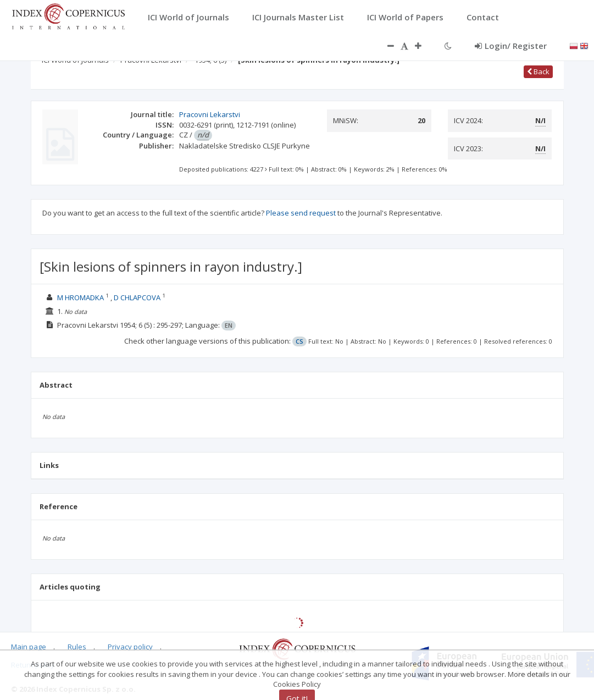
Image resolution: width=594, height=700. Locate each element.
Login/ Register (511, 46)
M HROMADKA (81, 297)
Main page (29, 647)
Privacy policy (130, 647)
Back (538, 71)
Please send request (301, 213)
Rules (77, 647)
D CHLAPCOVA (137, 297)
